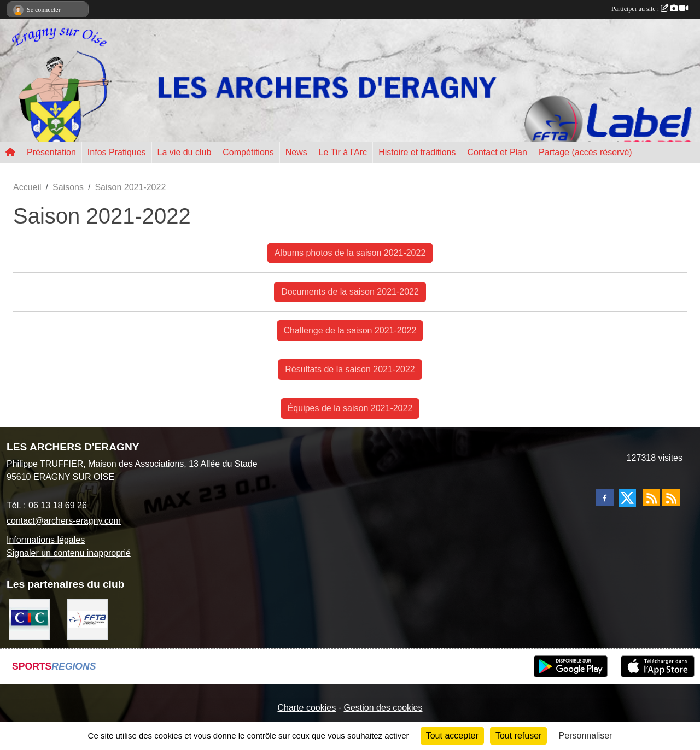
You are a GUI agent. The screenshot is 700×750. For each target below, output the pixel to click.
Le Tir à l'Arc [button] (343, 152)
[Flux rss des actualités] (651, 497)
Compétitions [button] (248, 152)
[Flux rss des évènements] (671, 497)
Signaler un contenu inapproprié (69, 553)
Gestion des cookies (383, 708)
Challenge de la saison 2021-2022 (350, 330)
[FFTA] (88, 619)
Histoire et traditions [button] (417, 152)
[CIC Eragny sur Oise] (29, 619)
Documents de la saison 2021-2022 (350, 292)
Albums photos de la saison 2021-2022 (350, 253)
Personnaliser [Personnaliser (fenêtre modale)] (586, 736)
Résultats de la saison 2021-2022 (350, 369)
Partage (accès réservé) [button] (585, 152)
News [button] (296, 152)
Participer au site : (650, 9)
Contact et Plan (497, 152)
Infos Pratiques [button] (117, 152)
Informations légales (46, 540)
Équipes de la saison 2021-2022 (350, 408)
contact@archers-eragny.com (64, 521)
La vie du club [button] (185, 152)
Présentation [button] (51, 152)
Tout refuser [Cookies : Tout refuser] (518, 736)
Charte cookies (307, 708)
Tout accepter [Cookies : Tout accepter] (452, 736)
